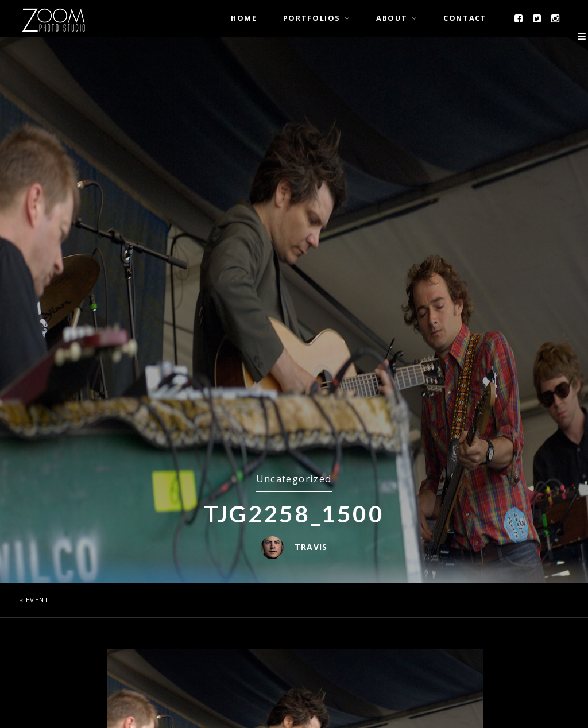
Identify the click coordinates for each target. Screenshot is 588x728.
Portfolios (312, 18)
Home (244, 18)
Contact (465, 18)
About (392, 18)
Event (37, 600)
